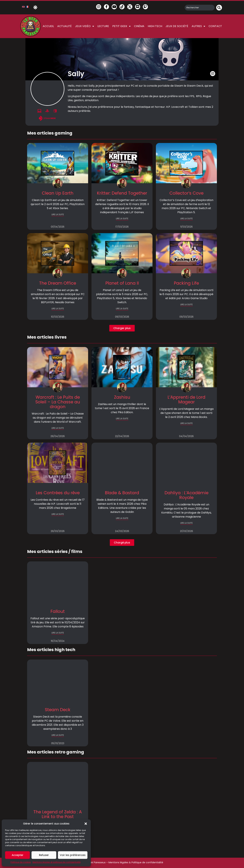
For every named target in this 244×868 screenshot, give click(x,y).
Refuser (44, 855)
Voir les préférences (73, 855)
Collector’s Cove (186, 193)
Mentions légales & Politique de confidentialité (136, 862)
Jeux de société (177, 26)
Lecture (103, 26)
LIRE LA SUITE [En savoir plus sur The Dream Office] (58, 309)
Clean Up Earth (58, 193)
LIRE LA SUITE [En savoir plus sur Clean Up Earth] (58, 214)
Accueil (48, 26)
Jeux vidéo (85, 26)
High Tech (155, 26)
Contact (215, 26)
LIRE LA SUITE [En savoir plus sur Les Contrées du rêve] (58, 514)
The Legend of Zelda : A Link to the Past (58, 814)
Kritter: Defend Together (122, 193)
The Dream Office (58, 283)
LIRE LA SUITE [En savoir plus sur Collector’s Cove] (186, 219)
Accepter (18, 855)
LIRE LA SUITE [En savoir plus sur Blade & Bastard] (122, 518)
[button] (86, 824)
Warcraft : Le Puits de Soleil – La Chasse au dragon (58, 402)
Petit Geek (121, 26)
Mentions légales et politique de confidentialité (57, 862)
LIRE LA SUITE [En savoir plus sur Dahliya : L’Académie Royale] (186, 523)
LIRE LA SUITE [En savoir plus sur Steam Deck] (58, 735)
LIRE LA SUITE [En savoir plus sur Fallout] (58, 633)
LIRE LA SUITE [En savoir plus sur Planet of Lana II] (122, 309)
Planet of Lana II (122, 283)
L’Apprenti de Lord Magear (186, 400)
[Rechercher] (219, 8)
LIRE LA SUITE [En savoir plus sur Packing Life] (186, 304)
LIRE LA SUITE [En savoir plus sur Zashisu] (122, 419)
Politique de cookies (21, 862)
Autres (198, 26)
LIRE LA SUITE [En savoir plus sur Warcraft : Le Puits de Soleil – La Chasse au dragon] (58, 428)
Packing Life (186, 283)
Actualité (64, 26)
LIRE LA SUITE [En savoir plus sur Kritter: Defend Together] (122, 219)
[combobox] (200, 8)
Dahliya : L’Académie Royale (186, 495)
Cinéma (139, 26)
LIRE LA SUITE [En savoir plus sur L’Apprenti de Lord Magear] (186, 423)
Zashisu (122, 397)
